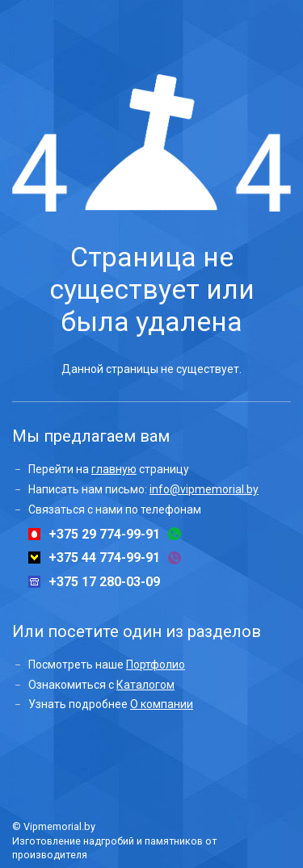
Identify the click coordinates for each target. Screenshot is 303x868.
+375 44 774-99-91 (104, 558)
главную (114, 469)
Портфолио (156, 665)
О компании (162, 704)
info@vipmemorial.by (204, 489)
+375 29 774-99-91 (104, 535)
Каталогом (145, 685)
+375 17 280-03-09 (104, 582)
